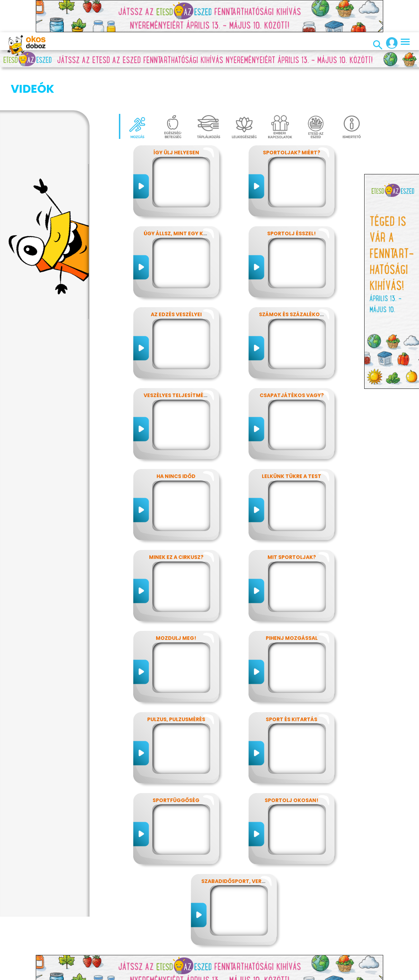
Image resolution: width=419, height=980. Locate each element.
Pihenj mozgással (292, 602)
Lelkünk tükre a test (292, 440)
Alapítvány (271, 975)
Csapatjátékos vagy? (292, 359)
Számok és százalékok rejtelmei (305, 279)
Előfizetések (150, 975)
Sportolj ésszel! (292, 198)
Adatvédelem (111, 975)
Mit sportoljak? (292, 521)
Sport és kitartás (292, 684)
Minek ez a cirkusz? (176, 521)
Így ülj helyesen (176, 117)
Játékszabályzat (192, 975)
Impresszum (73, 975)
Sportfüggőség (176, 764)
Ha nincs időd (176, 440)
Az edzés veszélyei (176, 279)
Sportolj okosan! (292, 764)
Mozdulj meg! (176, 602)
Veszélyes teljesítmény (177, 359)
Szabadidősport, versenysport (247, 845)
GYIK (247, 975)
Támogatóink (309, 975)
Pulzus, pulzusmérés (176, 684)
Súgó (338, 975)
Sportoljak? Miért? (292, 117)
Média (228, 975)
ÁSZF (356, 975)
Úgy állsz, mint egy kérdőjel (185, 198)
